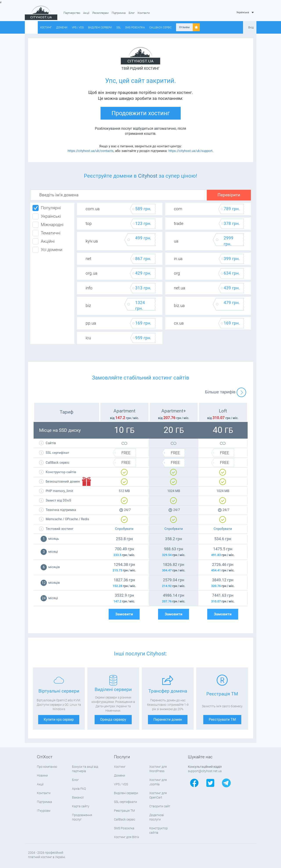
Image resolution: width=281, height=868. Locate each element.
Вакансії (78, 797)
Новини (42, 775)
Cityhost (148, 176)
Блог (132, 13)
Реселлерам (101, 13)
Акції (86, 13)
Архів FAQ (79, 789)
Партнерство (72, 13)
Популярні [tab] (47, 208)
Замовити (124, 614)
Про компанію (47, 767)
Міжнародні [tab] (48, 225)
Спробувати (124, 529)
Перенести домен (168, 719)
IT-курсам (44, 811)
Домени (62, 27)
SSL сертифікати (125, 802)
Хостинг (46, 27)
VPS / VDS (78, 27)
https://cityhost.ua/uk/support (190, 151)
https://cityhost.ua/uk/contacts (91, 151)
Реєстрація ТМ (124, 811)
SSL (119, 27)
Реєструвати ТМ (222, 719)
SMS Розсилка (135, 27)
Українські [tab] (47, 216)
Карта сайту (81, 806)
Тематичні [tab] (46, 233)
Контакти (144, 13)
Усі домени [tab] (47, 250)
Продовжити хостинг (141, 113)
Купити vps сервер (59, 719)
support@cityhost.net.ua (205, 771)
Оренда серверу (113, 719)
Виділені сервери (100, 27)
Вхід (251, 27)
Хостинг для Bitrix (127, 837)
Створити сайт (160, 806)
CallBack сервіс (160, 27)
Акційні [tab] (44, 241)
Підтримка (119, 13)
